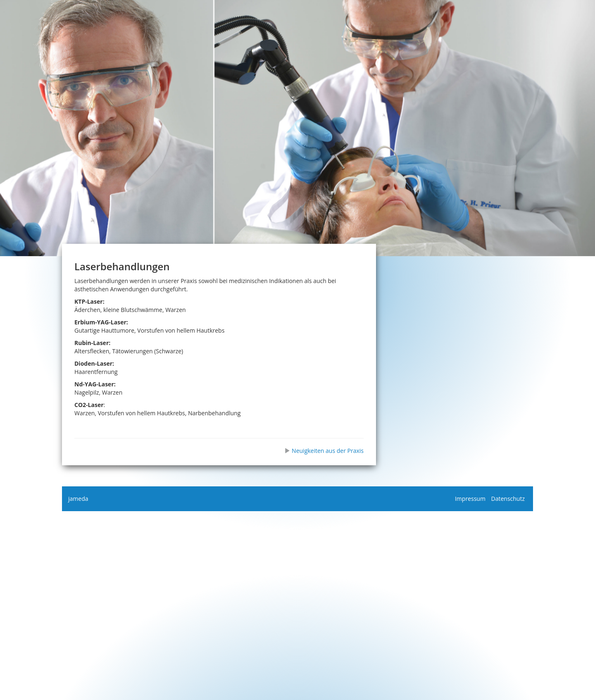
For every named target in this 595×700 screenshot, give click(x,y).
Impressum (470, 499)
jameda (78, 499)
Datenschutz (508, 499)
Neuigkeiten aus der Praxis (324, 451)
